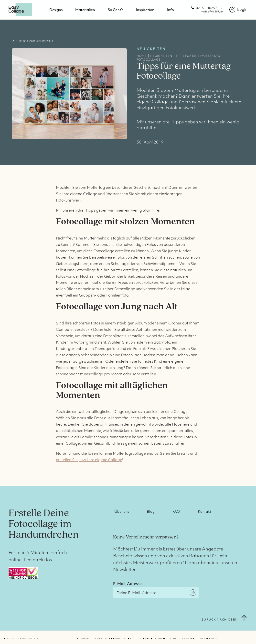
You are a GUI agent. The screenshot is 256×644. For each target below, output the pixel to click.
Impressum (208, 639)
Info (171, 10)
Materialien (85, 10)
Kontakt (204, 511)
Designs (56, 10)
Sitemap (83, 639)
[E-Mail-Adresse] (156, 592)
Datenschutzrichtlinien (157, 639)
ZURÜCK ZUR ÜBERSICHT (33, 41)
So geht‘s (116, 10)
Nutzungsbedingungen (113, 639)
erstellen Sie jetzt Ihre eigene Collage (89, 460)
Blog (151, 511)
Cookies (188, 639)
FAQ (176, 511)
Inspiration (145, 10)
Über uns (122, 511)
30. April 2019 (150, 142)
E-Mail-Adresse (127, 584)
